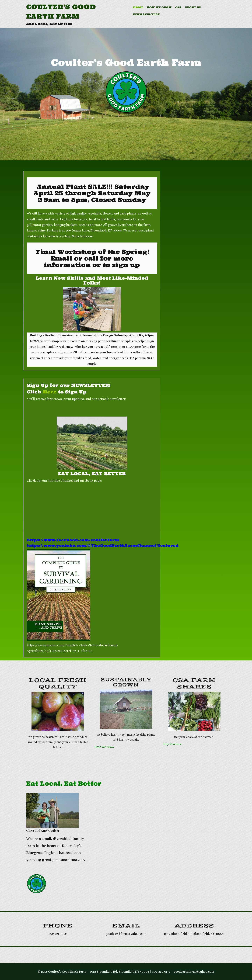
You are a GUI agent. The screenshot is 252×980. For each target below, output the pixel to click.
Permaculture (146, 14)
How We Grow (159, 7)
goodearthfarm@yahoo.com (194, 972)
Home (138, 7)
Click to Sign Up (57, 392)
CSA (178, 7)
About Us (193, 7)
